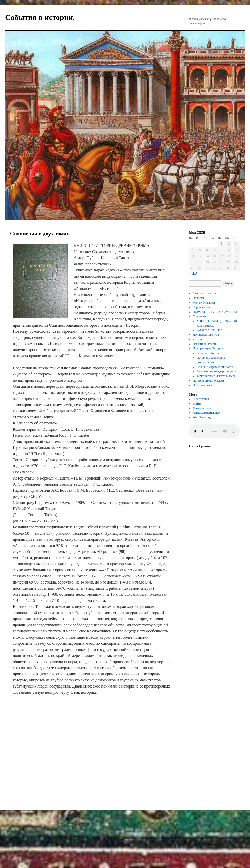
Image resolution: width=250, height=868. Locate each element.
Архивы (198, 339)
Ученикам (199, 316)
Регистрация (201, 399)
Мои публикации (204, 303)
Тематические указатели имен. (216, 376)
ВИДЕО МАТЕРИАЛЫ (212, 330)
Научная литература (206, 335)
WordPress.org (202, 417)
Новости (198, 298)
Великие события (208, 353)
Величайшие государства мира (217, 371)
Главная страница (204, 293)
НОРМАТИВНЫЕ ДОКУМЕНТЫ (215, 312)
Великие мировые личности (215, 367)
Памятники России (205, 344)
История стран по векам (208, 381)
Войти (197, 404)
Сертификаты (202, 307)
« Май (193, 274)
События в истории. (40, 17)
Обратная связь (203, 385)
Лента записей (202, 408)
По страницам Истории (208, 348)
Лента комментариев (206, 413)
